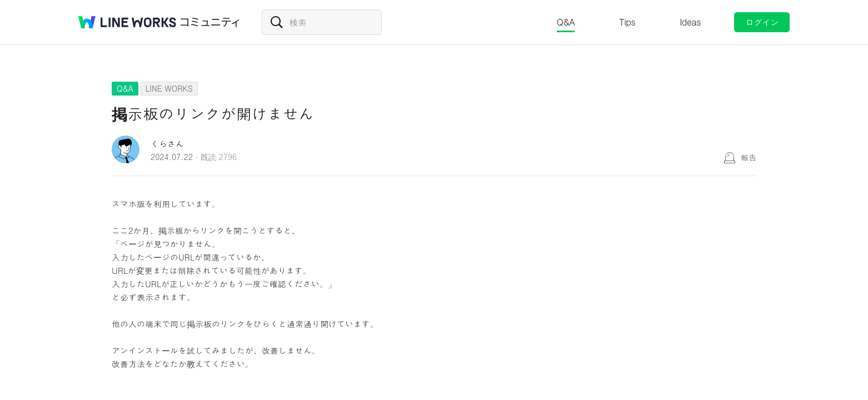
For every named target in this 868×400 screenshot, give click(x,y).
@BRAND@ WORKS (127, 22)
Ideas (690, 22)
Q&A (566, 22)
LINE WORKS (169, 88)
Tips (627, 22)
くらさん (167, 144)
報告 (749, 157)
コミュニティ (210, 22)
